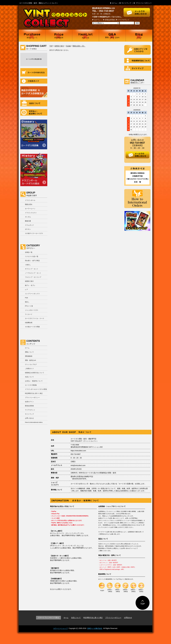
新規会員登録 (110, 20)
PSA (26, 298)
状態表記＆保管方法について (35, 373)
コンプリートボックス (32, 294)
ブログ (139, 36)
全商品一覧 (29, 252)
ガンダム (28, 217)
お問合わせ (128, 618)
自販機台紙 (29, 323)
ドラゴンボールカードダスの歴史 (34, 169)
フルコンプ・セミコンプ (33, 277)
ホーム (114, 3)
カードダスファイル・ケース (35, 318)
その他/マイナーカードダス (34, 233)
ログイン (97, 20)
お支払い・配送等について (34, 112)
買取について (32, 36)
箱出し (27, 302)
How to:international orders (34, 422)
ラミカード (29, 314)
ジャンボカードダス (32, 310)
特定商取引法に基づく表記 (34, 393)
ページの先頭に (143, 603)
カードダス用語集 (34, 134)
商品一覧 (85, 36)
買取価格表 (59, 36)
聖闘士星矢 (29, 204)
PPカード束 (29, 306)
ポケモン (28, 229)
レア (26, 289)
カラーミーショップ (61, 628)
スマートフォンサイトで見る (48, 618)
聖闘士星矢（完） (79, 46)
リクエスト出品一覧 (32, 256)
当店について (34, 103)
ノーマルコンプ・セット (33, 273)
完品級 (68, 46)
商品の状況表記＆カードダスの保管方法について (34, 92)
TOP (51, 46)
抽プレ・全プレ (30, 285)
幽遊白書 (28, 221)
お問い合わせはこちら (138, 11)
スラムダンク (29, 225)
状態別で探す (29, 281)
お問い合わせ (29, 418)
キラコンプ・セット (32, 269)
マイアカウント (124, 20)
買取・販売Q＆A (30, 360)
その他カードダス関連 (32, 327)
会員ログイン (29, 402)
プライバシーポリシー (144, 3)
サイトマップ (126, 3)
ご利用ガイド (34, 81)
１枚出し (28, 265)
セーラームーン (30, 209)
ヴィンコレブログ (31, 364)
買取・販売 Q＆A (112, 36)
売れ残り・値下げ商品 (32, 261)
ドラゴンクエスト (31, 213)
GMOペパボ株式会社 (95, 628)
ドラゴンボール (30, 200)
